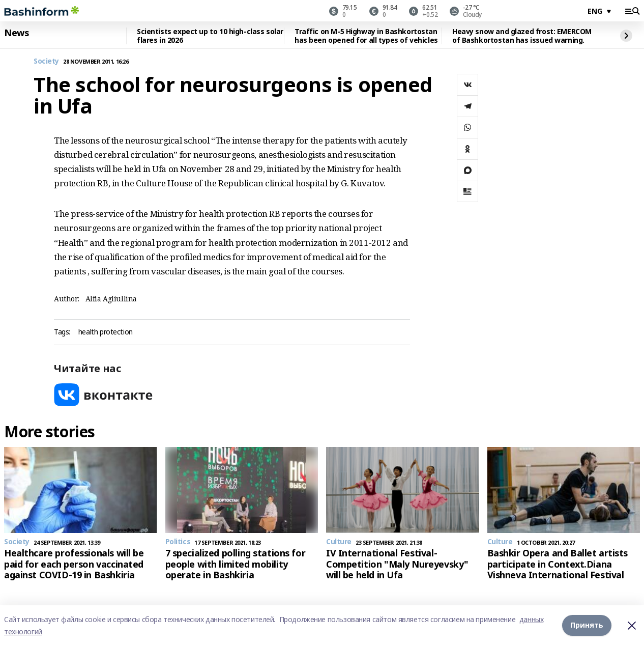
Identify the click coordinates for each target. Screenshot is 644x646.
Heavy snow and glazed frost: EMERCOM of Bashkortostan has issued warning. (522, 36)
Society (46, 61)
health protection (106, 332)
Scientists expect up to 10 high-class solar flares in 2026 (210, 36)
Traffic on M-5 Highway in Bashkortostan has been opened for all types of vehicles (366, 36)
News (16, 33)
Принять (587, 625)
